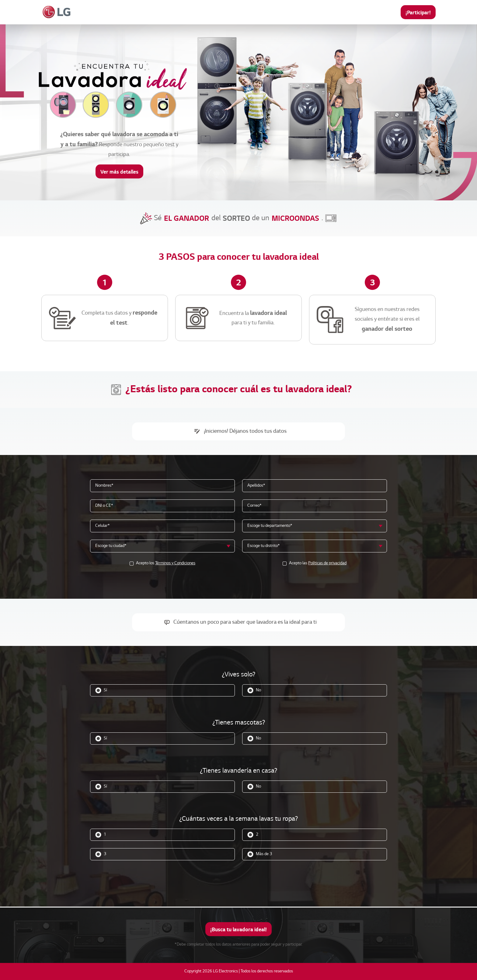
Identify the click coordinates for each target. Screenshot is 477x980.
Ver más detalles (119, 172)
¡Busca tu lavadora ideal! (238, 929)
